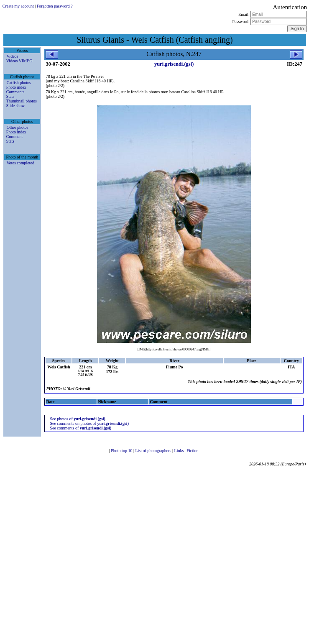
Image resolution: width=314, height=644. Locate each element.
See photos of (78, 419)
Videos (13, 56)
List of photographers (154, 451)
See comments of (80, 428)
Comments (15, 92)
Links (180, 451)
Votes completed (20, 163)
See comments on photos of (89, 423)
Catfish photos (19, 83)
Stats (10, 96)
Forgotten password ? (55, 6)
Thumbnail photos (22, 101)
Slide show (15, 106)
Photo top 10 (122, 451)
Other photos (18, 127)
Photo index (16, 87)
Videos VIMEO (19, 61)
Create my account (18, 6)
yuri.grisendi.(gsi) (174, 64)
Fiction (193, 451)
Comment (14, 137)
